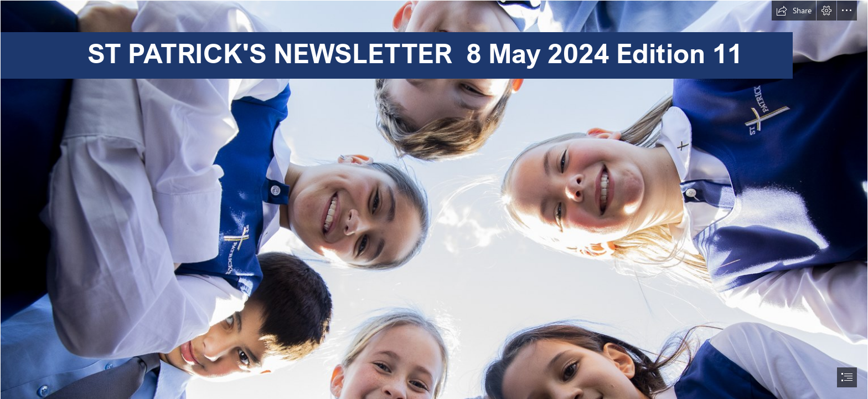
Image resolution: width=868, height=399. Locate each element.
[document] (434, 199)
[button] (794, 11)
